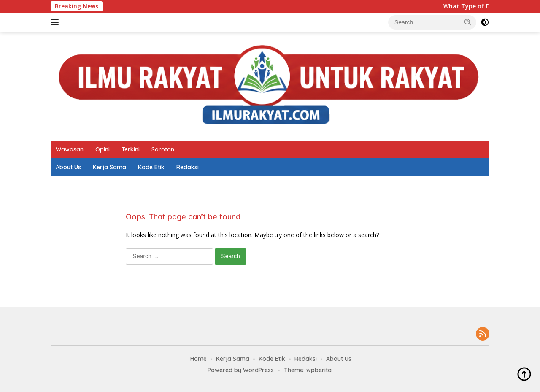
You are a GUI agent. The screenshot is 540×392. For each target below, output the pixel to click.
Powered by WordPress (241, 370)
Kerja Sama (109, 167)
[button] (468, 22)
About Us (68, 167)
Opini (103, 149)
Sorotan (163, 149)
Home (198, 359)
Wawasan (70, 149)
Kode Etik (151, 167)
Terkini (131, 149)
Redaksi (188, 167)
